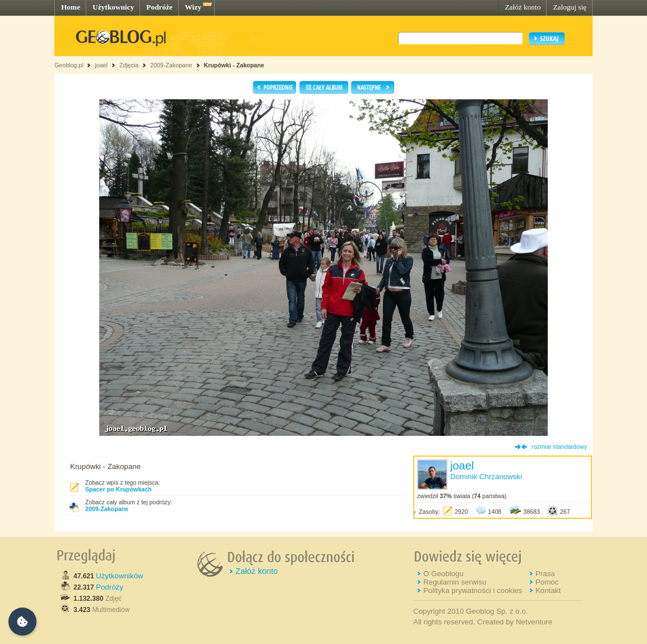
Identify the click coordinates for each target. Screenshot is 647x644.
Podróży (110, 587)
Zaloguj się (570, 7)
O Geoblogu (443, 574)
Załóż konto (523, 7)
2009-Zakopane (171, 65)
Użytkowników (119, 576)
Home (71, 7)
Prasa (545, 574)
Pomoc (547, 582)
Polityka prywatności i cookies (473, 590)
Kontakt (548, 590)
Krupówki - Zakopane (234, 65)
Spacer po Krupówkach (118, 489)
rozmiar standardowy (559, 447)
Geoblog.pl (69, 65)
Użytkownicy (113, 7)
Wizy (193, 7)
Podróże (160, 7)
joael (101, 65)
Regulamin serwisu (455, 582)
